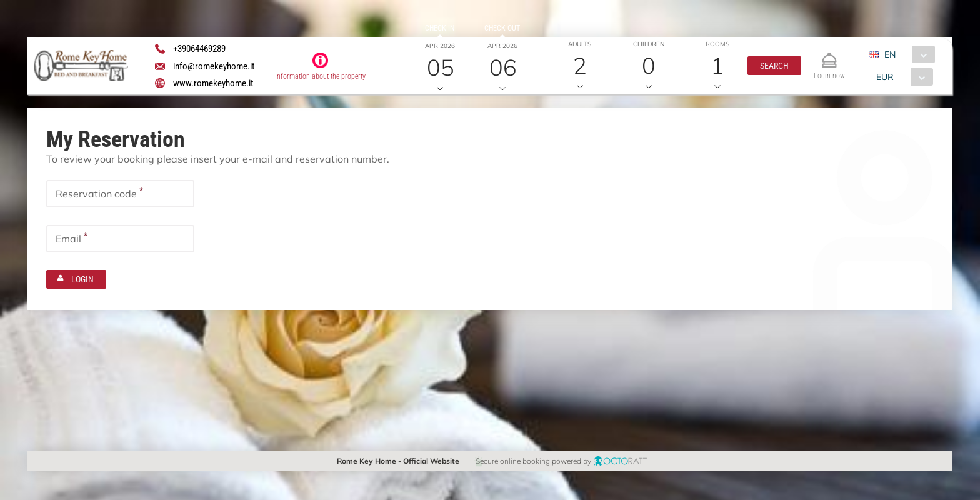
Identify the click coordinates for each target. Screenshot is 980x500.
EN (890, 54)
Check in (440, 28)
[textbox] (120, 194)
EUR (885, 77)
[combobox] (907, 54)
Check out (502, 28)
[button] (774, 66)
